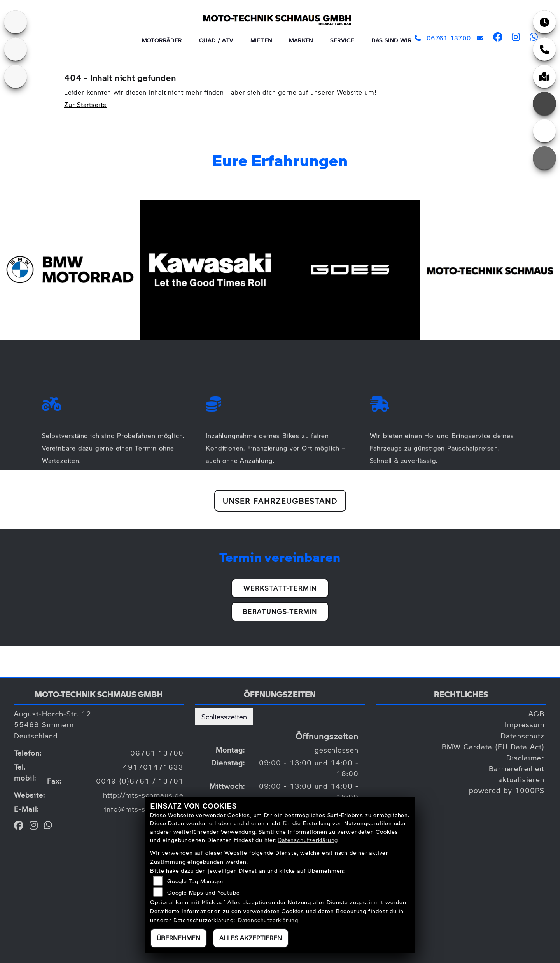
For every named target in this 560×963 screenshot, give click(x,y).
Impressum (525, 724)
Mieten (261, 40)
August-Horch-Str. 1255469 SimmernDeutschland (53, 724)
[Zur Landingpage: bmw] (16, 49)
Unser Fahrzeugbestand (280, 501)
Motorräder (162, 40)
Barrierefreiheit (517, 768)
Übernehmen (178, 938)
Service (342, 40)
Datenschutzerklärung (308, 840)
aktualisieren (521, 779)
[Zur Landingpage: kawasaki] (16, 22)
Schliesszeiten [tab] (224, 717)
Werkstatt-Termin (280, 588)
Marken (301, 40)
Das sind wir (392, 40)
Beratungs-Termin (280, 611)
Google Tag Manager (195, 881)
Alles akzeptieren (251, 938)
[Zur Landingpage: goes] (16, 76)
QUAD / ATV (216, 40)
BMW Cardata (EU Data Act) (493, 746)
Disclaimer (525, 757)
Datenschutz (522, 736)
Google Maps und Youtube (203, 892)
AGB (536, 713)
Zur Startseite (85, 104)
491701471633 (153, 767)
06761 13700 (443, 38)
